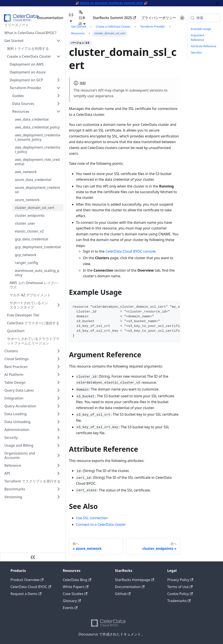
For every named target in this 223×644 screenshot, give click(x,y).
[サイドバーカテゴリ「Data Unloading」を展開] (58, 422)
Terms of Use (180, 587)
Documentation (50, 18)
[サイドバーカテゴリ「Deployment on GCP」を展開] (58, 80)
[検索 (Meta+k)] (204, 18)
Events (70, 608)
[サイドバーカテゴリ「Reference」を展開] (58, 465)
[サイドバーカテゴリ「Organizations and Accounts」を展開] (58, 455)
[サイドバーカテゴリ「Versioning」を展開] (58, 497)
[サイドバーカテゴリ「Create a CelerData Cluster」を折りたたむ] (58, 56)
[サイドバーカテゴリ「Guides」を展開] (58, 96)
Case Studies (75, 594)
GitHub (123, 594)
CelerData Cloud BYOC (31, 587)
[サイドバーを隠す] (33, 557)
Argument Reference (198, 37)
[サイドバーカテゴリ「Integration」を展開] (58, 398)
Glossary (72, 601)
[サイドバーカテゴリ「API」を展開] (58, 473)
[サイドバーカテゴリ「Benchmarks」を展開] (58, 489)
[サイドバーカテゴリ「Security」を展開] (58, 437)
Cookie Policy (180, 594)
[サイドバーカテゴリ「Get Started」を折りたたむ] (58, 41)
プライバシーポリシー (159, 18)
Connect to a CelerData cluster (101, 524)
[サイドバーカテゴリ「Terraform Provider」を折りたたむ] (58, 88)
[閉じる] (218, 3)
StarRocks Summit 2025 (114, 18)
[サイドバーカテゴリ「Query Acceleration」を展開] (58, 406)
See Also (196, 52)
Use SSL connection (92, 518)
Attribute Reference (204, 46)
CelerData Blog (77, 580)
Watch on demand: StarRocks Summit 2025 (111, 3)
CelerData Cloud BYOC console (130, 251)
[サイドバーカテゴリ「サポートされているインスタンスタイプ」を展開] (58, 305)
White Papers (76, 587)
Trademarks (179, 601)
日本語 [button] (82, 18)
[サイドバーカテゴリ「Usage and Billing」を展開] (58, 445)
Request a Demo (26, 594)
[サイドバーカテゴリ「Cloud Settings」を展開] (58, 359)
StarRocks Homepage (135, 580)
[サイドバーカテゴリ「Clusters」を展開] (58, 351)
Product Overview (27, 580)
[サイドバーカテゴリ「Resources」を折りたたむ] (58, 111)
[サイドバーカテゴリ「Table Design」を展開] (58, 382)
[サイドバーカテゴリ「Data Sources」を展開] (58, 104)
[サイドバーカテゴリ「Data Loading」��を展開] (58, 414)
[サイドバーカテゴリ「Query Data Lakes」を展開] (58, 390)
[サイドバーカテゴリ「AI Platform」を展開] (58, 375)
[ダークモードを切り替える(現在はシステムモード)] (182, 18)
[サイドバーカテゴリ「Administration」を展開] (58, 430)
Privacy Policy (180, 580)
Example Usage (201, 29)
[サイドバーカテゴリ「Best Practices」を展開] (58, 367)
